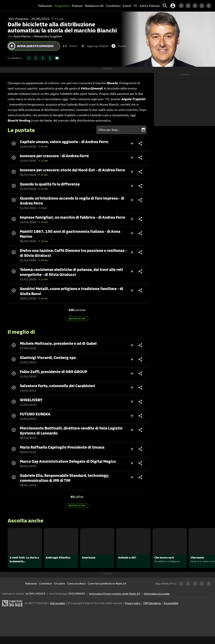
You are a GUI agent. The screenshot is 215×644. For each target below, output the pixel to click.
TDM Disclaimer (152, 611)
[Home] (16, 6)
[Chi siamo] (59, 591)
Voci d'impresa (18, 19)
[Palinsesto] (31, 591)
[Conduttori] (45, 591)
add (132, 143)
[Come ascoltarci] (76, 591)
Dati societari (58, 611)
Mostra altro (77, 319)
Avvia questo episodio (31, 46)
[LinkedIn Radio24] (182, 6)
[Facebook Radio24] (196, 6)
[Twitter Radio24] (189, 6)
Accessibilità (171, 611)
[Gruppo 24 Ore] (13, 612)
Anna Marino (22, 36)
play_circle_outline (12, 46)
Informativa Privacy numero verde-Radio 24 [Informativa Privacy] (115, 601)
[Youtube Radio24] (210, 6)
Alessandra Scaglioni (48, 36)
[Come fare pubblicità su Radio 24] (107, 591)
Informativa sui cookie (157, 601)
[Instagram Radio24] (203, 6)
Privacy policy (133, 611)
